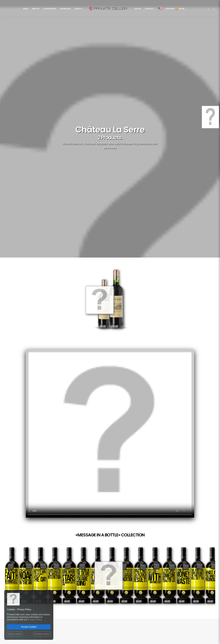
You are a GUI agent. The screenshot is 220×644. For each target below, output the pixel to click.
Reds (26, 9)
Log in (138, 9)
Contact (150, 9)
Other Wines (50, 9)
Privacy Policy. (35, 620)
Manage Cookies (42, 634)
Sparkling (65, 9)
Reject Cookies (15, 634)
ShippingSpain (175, 9)
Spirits (78, 9)
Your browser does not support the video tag (110, 434)
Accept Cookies (29, 627)
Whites (36, 9)
